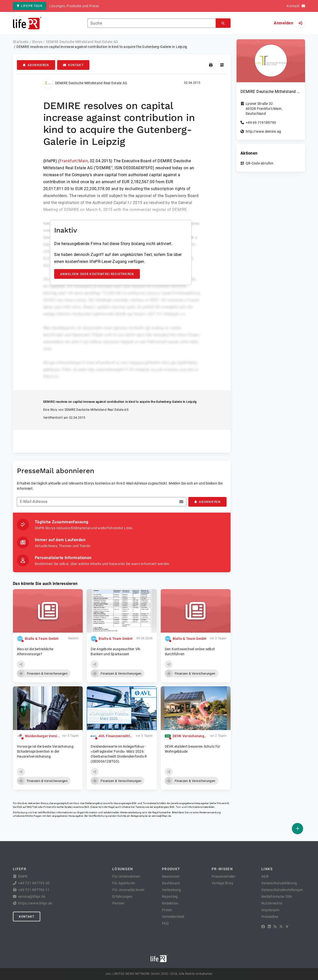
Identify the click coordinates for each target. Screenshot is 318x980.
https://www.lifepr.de (35, 903)
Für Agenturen (124, 883)
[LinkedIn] (269, 927)
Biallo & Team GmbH (42, 639)
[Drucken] (211, 65)
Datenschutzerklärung (279, 883)
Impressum (270, 910)
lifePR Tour (30, 6)
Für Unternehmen (126, 876)
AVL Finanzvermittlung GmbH (123, 736)
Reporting (170, 897)
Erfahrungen (122, 897)
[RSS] (275, 927)
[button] (21, 664)
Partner (118, 903)
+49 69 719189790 (261, 122)
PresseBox (270, 917)
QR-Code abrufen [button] (259, 163)
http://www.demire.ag (263, 131)
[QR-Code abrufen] (222, 65)
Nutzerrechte (272, 903)
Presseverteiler (223, 876)
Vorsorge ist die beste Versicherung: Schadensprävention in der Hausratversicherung (45, 751)
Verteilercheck (173, 917)
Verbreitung (171, 890)
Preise (167, 910)
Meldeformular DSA (277, 897)
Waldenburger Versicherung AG (51, 736)
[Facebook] (263, 927)
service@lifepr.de (161, 816)
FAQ (165, 923)
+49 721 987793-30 (34, 883)
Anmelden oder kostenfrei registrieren (97, 274)
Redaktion (170, 903)
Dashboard (171, 883)
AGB (265, 876)
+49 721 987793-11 (34, 890)
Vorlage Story (222, 883)
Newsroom (171, 876)
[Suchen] (223, 23)
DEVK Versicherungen (191, 736)
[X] (281, 927)
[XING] (287, 927)
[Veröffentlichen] (298, 829)
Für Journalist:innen (128, 890)
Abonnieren (36, 65)
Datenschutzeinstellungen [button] (282, 890)
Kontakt (73, 65)
